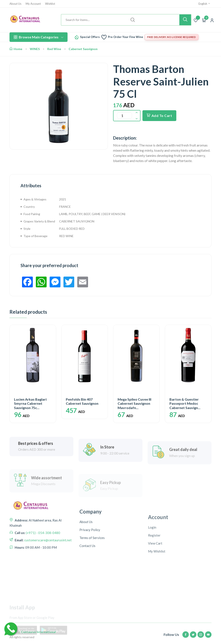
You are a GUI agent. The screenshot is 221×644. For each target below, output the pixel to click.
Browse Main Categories (39, 37)
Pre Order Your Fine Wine (125, 37)
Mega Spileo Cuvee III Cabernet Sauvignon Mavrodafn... (134, 403)
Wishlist (50, 4)
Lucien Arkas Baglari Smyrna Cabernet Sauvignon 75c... (30, 403)
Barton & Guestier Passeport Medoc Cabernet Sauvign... (185, 403)
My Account (33, 4)
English (204, 4)
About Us (15, 4)
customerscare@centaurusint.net (48, 564)
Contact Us (87, 579)
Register (154, 572)
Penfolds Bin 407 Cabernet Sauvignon (82, 401)
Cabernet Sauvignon (83, 49)
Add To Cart (159, 116)
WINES (35, 49)
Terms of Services (92, 572)
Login (152, 564)
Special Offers (90, 37)
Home (16, 49)
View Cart (155, 579)
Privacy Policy (90, 564)
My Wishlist (157, 587)
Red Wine (54, 49)
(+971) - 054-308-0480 (43, 557)
